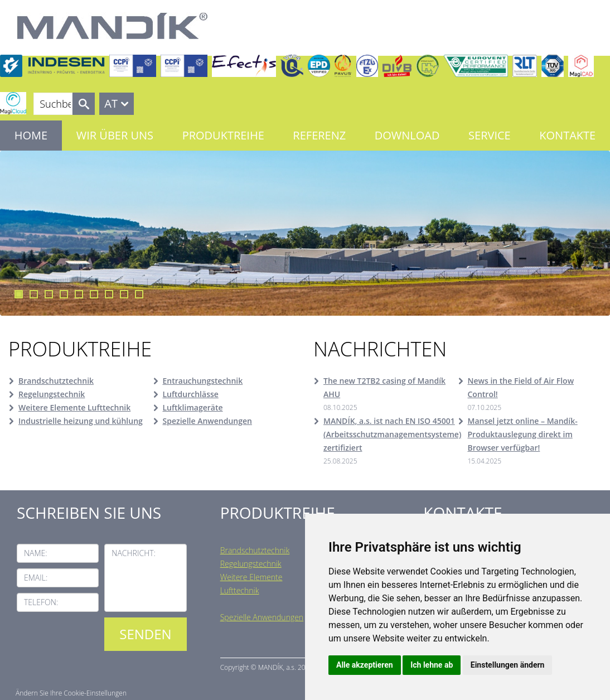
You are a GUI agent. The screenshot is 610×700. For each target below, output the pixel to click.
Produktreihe (223, 135)
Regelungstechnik (52, 394)
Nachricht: (134, 553)
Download (407, 135)
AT (111, 103)
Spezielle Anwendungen (207, 421)
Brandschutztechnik (56, 381)
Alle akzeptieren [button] (365, 665)
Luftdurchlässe (191, 394)
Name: (36, 553)
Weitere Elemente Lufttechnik (74, 407)
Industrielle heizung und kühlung (81, 421)
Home (31, 135)
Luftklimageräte (193, 407)
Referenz (319, 135)
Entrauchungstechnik (203, 381)
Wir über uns (115, 135)
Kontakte (567, 135)
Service (490, 135)
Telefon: (41, 602)
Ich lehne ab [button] (432, 665)
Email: (36, 578)
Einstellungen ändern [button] (508, 665)
